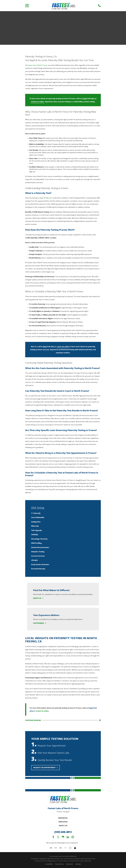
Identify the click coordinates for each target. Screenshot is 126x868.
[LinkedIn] (68, 837)
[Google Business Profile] (63, 837)
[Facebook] (53, 837)
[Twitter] (58, 837)
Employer (63, 822)
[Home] (64, 6)
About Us (38, 598)
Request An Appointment (46, 768)
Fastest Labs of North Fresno (37, 65)
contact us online (37, 102)
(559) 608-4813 (89, 98)
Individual (63, 818)
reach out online (63, 346)
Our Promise (40, 623)
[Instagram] (73, 837)
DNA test (49, 198)
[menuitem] (63, 513)
